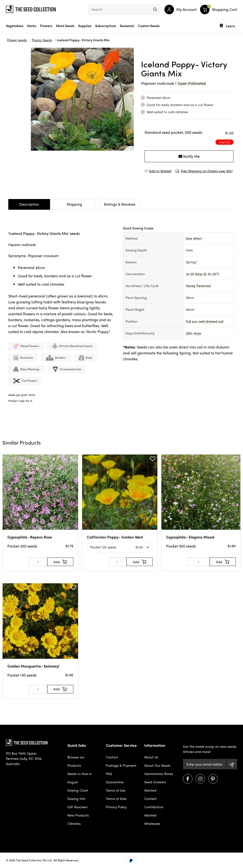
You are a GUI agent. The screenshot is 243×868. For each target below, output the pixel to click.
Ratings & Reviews (120, 204)
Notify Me (189, 156)
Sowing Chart (78, 790)
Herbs (32, 26)
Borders (56, 358)
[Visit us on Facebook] (188, 779)
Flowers (46, 26)
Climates (74, 823)
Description (29, 204)
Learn (227, 26)
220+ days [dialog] (193, 333)
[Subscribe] (232, 764)
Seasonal (127, 26)
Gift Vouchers (77, 807)
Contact (112, 757)
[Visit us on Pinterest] (213, 779)
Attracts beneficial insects (72, 346)
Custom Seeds (149, 26)
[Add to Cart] (60, 562)
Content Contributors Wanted (154, 807)
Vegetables (15, 26)
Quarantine (115, 782)
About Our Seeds (157, 765)
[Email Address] (205, 764)
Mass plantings (26, 369)
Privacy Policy (116, 807)
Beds (85, 358)
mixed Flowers (26, 346)
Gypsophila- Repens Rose (30, 537)
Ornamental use (67, 369)
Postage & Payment (121, 765)
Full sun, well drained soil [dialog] (205, 321)
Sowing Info (76, 798)
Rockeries (23, 358)
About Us (151, 757)
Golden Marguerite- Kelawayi (33, 666)
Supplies (85, 26)
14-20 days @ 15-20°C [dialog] (203, 274)
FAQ (109, 774)
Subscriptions (106, 26)
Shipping (74, 204)
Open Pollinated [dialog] (192, 83)
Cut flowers (25, 381)
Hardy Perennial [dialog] (198, 286)
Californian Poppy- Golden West (115, 537)
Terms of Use (116, 790)
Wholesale (152, 823)
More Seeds (65, 26)
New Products (78, 815)
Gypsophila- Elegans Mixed (190, 537)
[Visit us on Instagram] (200, 779)
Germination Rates (159, 774)
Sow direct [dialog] (194, 238)
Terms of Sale (116, 798)
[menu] (155, 9)
